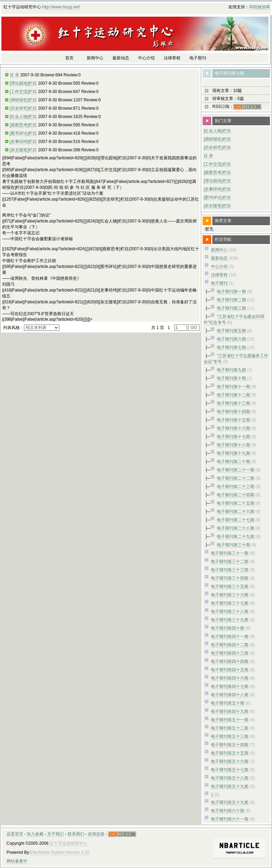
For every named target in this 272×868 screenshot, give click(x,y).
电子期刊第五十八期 (230, 778)
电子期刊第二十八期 (236, 528)
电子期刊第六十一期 (230, 819)
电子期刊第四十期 (228, 628)
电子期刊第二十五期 (236, 503)
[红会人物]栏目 (23, 117)
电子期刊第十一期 (233, 387)
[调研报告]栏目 (23, 100)
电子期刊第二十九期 (236, 537)
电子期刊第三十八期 (230, 612)
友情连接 (96, 834)
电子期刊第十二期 (233, 395)
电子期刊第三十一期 (230, 553)
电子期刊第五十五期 (230, 753)
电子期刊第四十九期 (230, 711)
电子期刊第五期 (231, 331)
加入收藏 (35, 834)
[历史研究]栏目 (23, 108)
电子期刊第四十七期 (230, 686)
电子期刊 (219, 283)
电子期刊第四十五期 (230, 670)
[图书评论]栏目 (23, 133)
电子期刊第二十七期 (236, 520)
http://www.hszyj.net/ (61, 7)
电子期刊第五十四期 (230, 745)
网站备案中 (17, 861)
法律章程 (219, 275)
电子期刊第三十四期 (230, 578)
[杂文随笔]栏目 (23, 150)
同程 (253, 7)
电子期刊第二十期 (233, 462)
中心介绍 (219, 267)
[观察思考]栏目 (23, 125)
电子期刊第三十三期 (230, 570)
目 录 (14, 75)
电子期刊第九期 (231, 370)
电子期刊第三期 (231, 308)
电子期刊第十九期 (233, 453)
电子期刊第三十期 (233, 545)
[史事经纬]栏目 (23, 142)
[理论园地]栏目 (23, 83)
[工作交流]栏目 (23, 92)
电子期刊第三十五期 (230, 587)
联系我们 (76, 834)
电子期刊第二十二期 (236, 478)
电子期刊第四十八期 (230, 695)
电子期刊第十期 (231, 378)
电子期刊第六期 (231, 339)
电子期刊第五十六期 (230, 761)
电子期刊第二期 (231, 300)
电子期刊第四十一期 (230, 637)
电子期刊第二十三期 (236, 487)
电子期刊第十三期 (233, 403)
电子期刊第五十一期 (230, 720)
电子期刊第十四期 (233, 412)
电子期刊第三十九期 (230, 620)
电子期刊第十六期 (233, 428)
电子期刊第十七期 (233, 437)
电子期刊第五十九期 (230, 786)
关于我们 (56, 834)
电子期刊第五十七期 (230, 770)
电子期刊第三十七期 (230, 603)
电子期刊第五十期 (228, 703)
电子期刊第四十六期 (230, 678)
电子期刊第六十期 (228, 811)
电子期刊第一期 (231, 292)
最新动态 (219, 258)
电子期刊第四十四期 (230, 661)
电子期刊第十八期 (233, 445)
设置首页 (15, 834)
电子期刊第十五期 (233, 420)
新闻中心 (219, 250)
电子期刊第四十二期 (230, 645)
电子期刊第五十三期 (230, 736)
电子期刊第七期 (231, 347)
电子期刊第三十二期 (230, 562)
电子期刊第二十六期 (236, 512)
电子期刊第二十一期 (236, 470)
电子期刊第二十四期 (236, 495)
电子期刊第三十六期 (230, 595)
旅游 (262, 7)
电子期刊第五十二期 (230, 728)
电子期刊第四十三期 (230, 653)
